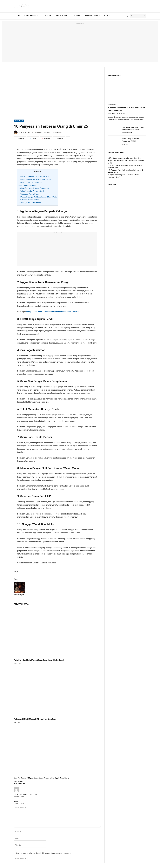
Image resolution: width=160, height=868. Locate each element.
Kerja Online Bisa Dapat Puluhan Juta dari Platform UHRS (133, 128)
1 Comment (48, 132)
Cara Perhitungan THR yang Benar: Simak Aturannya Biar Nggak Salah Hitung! (42, 778)
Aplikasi (76, 16)
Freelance (111, 114)
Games (107, 16)
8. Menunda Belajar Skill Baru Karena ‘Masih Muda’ (38, 197)
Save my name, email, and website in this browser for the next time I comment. (43, 853)
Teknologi (46, 16)
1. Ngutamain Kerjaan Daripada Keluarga (34, 176)
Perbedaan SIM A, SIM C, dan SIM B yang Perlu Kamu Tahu (35, 719)
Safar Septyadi (25, 132)
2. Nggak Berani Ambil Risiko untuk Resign (35, 179)
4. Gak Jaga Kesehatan (27, 185)
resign (16, 572)
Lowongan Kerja (93, 16)
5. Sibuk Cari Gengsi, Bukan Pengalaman (34, 188)
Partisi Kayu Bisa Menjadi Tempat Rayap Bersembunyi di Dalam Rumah (39, 660)
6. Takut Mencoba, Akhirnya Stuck (31, 191)
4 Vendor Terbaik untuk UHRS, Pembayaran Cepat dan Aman (127, 109)
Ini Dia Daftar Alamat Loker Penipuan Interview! (125, 158)
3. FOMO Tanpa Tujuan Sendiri (30, 182)
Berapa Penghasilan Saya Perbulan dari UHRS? (131, 140)
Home (18, 16)
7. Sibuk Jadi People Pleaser (29, 194)
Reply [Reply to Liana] (16, 801)
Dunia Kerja (62, 16)
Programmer (30, 16)
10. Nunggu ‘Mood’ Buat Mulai (30, 203)
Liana (16, 794)
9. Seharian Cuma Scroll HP (29, 200)
